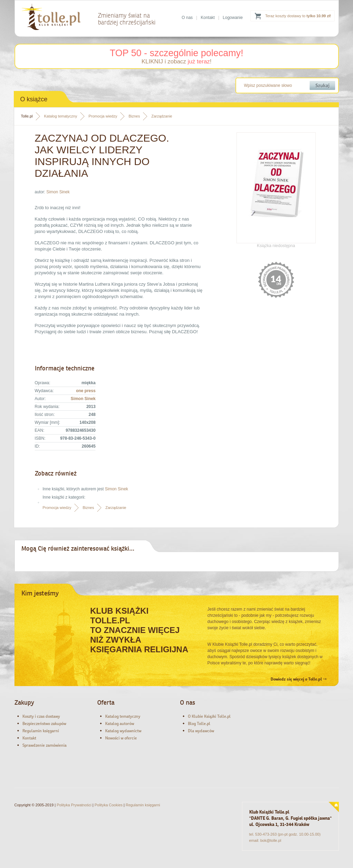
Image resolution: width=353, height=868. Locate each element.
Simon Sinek (58, 192)
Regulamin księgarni (41, 731)
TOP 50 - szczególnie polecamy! (176, 53)
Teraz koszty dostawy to (298, 16)
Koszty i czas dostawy (41, 716)
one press (86, 391)
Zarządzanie (162, 116)
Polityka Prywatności (74, 805)
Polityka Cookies (108, 805)
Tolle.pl (27, 116)
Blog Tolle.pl (199, 724)
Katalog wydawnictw (123, 731)
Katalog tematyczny (61, 116)
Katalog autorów (120, 724)
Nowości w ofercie (121, 738)
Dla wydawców (201, 731)
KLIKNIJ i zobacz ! (176, 62)
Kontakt (208, 18)
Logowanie (233, 18)
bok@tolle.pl (271, 840)
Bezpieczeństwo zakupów (44, 724)
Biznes (134, 116)
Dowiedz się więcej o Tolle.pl (299, 679)
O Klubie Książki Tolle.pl (209, 716)
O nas (187, 18)
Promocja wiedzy (103, 116)
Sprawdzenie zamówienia (44, 745)
